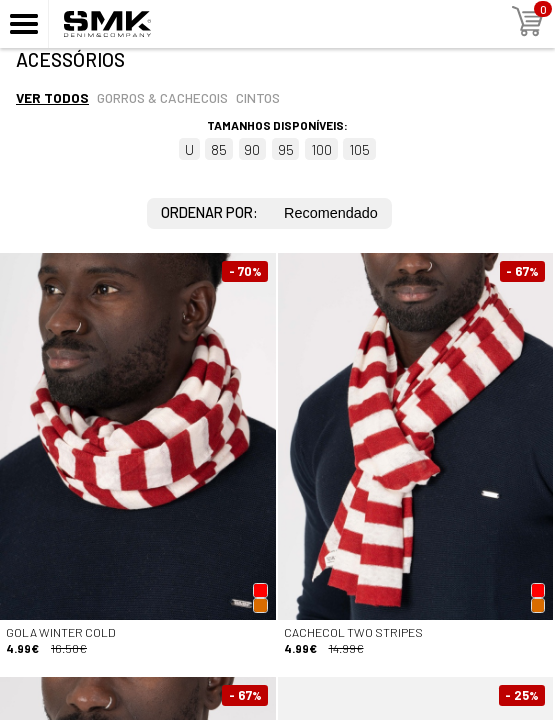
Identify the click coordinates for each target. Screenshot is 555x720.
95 (286, 149)
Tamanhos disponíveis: (277, 125)
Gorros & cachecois (162, 97)
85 (219, 149)
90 (252, 149)
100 (321, 149)
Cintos (258, 97)
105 (359, 149)
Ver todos (52, 97)
